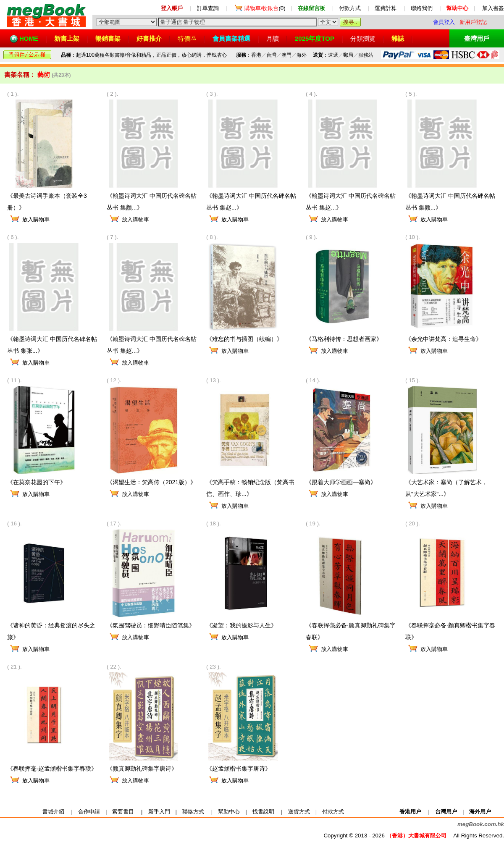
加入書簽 (493, 8)
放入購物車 (36, 219)
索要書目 (123, 812)
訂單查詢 (208, 8)
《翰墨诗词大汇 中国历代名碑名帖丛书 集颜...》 (152, 198)
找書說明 (263, 812)
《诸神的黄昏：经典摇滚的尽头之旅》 (51, 627)
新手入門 (159, 812)
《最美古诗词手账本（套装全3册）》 (47, 198)
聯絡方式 (193, 812)
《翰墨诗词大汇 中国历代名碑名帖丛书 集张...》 (52, 341)
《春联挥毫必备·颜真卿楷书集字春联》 (450, 627)
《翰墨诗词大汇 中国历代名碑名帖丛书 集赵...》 (251, 198)
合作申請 (89, 812)
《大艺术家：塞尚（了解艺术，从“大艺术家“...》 (446, 484)
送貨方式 (299, 812)
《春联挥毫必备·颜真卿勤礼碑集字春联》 (351, 627)
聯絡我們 (422, 8)
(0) (265, 8)
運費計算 (386, 8)
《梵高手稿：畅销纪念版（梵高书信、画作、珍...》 (250, 484)
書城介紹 (53, 812)
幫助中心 (229, 812)
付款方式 (350, 8)
